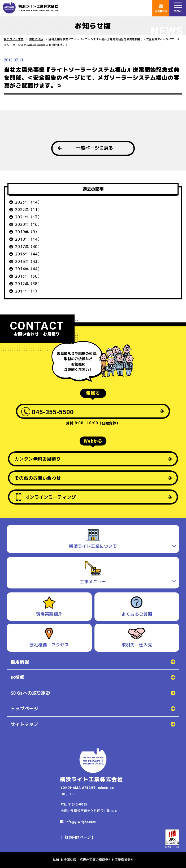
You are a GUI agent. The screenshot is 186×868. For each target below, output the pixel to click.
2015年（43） (28, 261)
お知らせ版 (36, 39)
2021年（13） (28, 217)
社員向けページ (78, 837)
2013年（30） (28, 276)
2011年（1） (27, 291)
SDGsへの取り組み (31, 693)
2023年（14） (28, 202)
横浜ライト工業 (14, 39)
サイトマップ (25, 724)
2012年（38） (28, 284)
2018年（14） (28, 239)
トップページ (25, 709)
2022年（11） (28, 210)
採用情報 (20, 662)
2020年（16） (28, 224)
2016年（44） (28, 254)
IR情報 (18, 677)
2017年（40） (28, 247)
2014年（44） (28, 269)
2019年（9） (27, 232)
